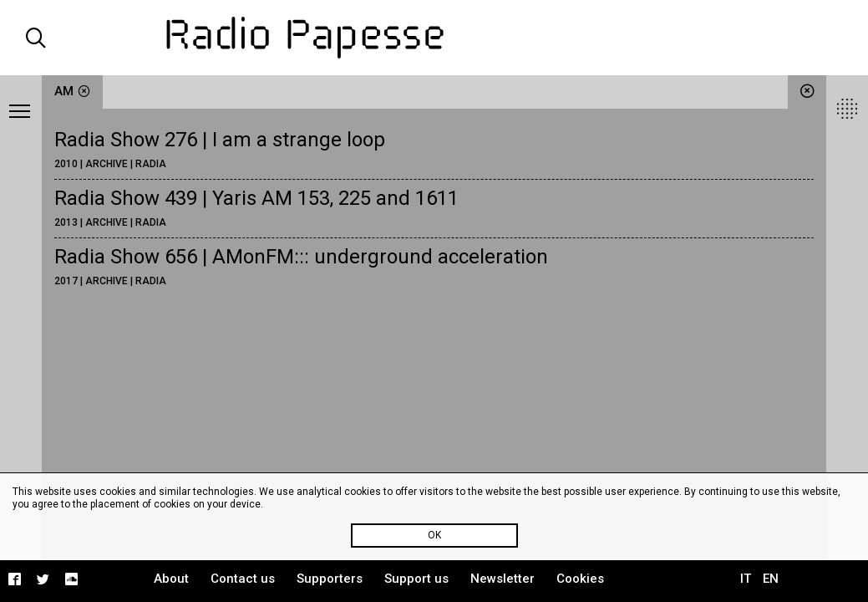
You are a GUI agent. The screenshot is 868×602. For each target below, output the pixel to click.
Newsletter (503, 579)
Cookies (580, 579)
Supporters (330, 579)
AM (72, 91)
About (171, 579)
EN (771, 579)
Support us (416, 579)
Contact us (243, 579)
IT (746, 579)
